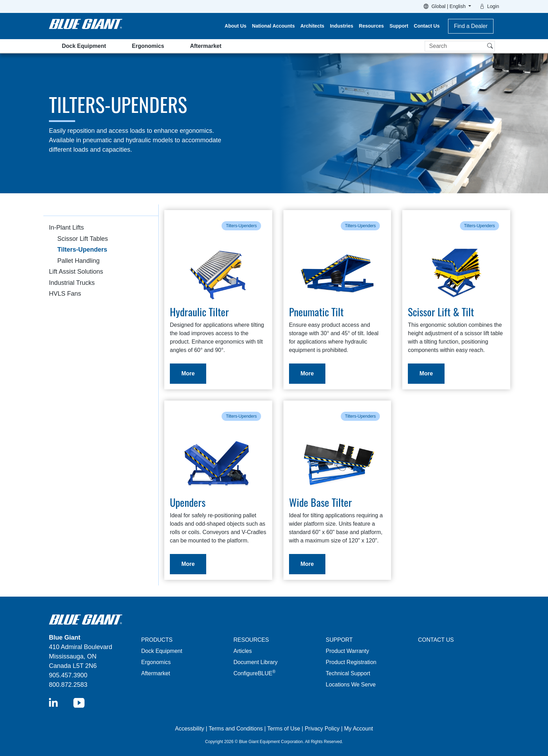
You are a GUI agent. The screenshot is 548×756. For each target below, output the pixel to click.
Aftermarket (206, 46)
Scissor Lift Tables (83, 239)
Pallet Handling (78, 261)
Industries (342, 26)
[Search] (460, 46)
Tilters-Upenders (82, 250)
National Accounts (273, 26)
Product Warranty (347, 651)
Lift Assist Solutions (76, 272)
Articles (243, 651)
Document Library (255, 662)
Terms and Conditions (236, 729)
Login (493, 6)
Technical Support (348, 673)
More (188, 373)
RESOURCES (251, 640)
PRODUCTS (157, 640)
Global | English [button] (449, 6)
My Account (359, 729)
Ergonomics (148, 46)
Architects (312, 26)
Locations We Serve (351, 685)
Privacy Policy (322, 729)
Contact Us (427, 26)
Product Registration (351, 662)
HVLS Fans (65, 294)
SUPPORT (339, 640)
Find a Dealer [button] (471, 26)
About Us (236, 26)
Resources (372, 26)
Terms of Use (284, 729)
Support (399, 26)
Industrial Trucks (72, 283)
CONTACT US (436, 640)
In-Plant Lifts (66, 228)
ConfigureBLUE (254, 673)
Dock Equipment (84, 46)
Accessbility (190, 729)
